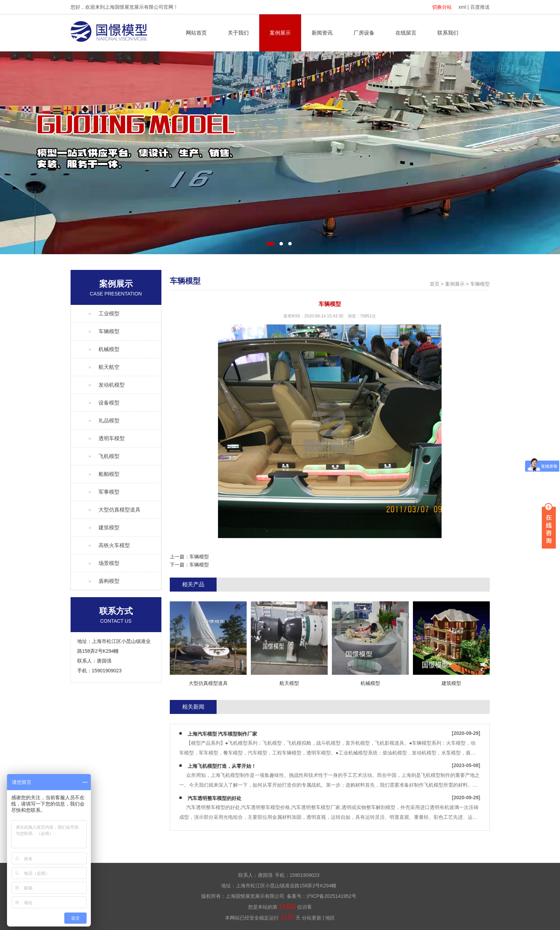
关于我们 (238, 33)
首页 (435, 284)
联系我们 (448, 33)
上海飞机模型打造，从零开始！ (222, 766)
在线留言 (406, 33)
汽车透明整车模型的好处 (214, 798)
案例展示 (280, 33)
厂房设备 (364, 33)
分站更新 (312, 918)
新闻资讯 (322, 33)
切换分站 (442, 7)
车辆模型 (480, 284)
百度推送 (480, 7)
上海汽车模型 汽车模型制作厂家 (223, 734)
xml (462, 7)
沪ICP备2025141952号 (331, 896)
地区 (330, 918)
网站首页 (196, 33)
